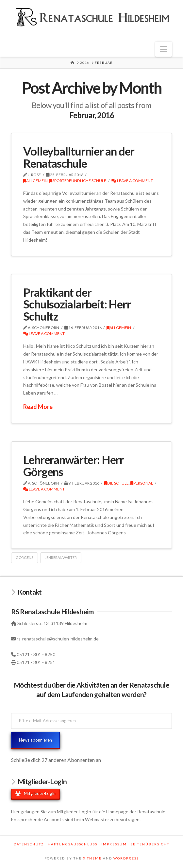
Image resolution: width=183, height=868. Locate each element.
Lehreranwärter (61, 557)
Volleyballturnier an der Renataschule (79, 157)
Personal (142, 483)
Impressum (114, 844)
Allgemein (35, 181)
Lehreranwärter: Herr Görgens (74, 465)
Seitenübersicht (150, 844)
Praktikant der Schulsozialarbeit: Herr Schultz (77, 304)
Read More (38, 407)
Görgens (25, 557)
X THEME (92, 858)
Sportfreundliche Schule (78, 181)
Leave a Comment (132, 181)
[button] (164, 49)
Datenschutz (29, 844)
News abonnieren (35, 740)
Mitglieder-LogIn (35, 793)
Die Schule (116, 483)
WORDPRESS (126, 858)
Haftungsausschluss (73, 844)
